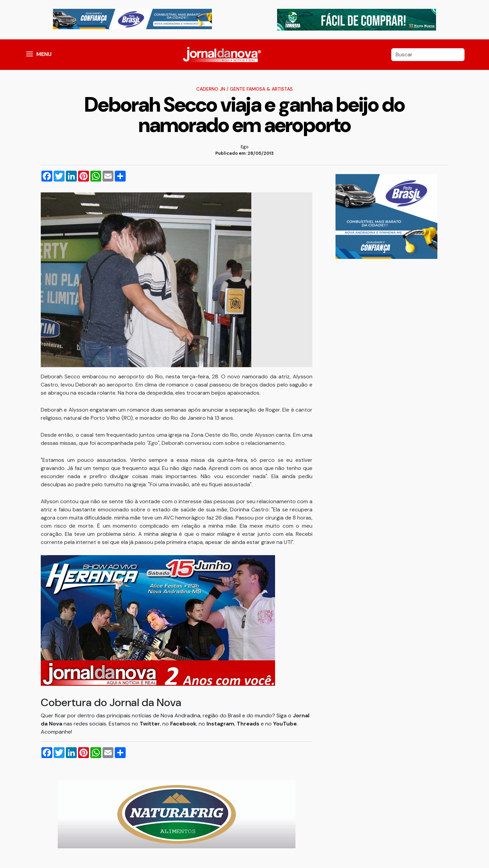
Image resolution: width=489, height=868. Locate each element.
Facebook (183, 724)
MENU (44, 54)
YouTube (285, 724)
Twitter (150, 724)
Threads (249, 724)
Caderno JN (211, 89)
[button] (30, 55)
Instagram (220, 724)
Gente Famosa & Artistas (261, 89)
